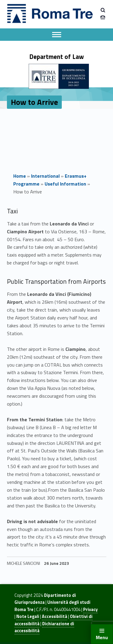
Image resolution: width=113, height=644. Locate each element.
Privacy (90, 610)
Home (20, 176)
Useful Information (65, 184)
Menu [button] (102, 637)
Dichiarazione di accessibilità (44, 627)
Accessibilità (55, 616)
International (45, 176)
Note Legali (28, 616)
